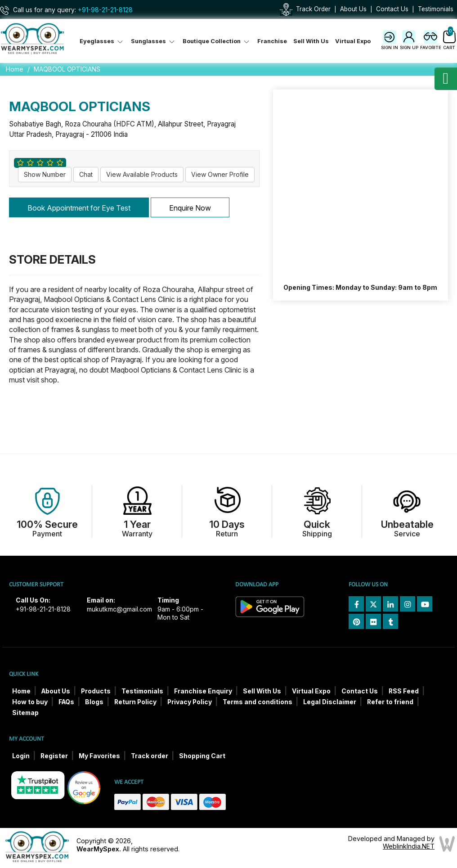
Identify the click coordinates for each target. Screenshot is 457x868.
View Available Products (142, 174)
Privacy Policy (190, 702)
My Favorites (99, 756)
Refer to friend (390, 702)
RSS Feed (404, 691)
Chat (86, 174)
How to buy (30, 702)
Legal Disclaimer (330, 702)
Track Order (313, 9)
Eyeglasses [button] (102, 41)
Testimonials (436, 9)
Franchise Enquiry (203, 691)
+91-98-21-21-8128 (105, 10)
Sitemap (25, 713)
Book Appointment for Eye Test (79, 208)
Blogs (94, 702)
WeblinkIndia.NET (409, 846)
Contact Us (392, 9)
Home (15, 69)
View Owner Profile (220, 174)
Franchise (272, 41)
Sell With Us (311, 41)
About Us (353, 9)
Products (96, 691)
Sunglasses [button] (154, 41)
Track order (150, 756)
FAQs (66, 702)
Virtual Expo (353, 41)
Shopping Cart (202, 756)
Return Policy (135, 702)
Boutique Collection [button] (217, 41)
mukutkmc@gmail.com (119, 609)
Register (54, 756)
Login (21, 756)
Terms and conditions (258, 702)
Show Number (45, 174)
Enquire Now (190, 208)
